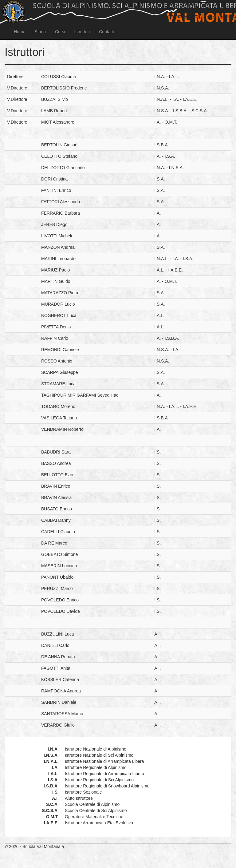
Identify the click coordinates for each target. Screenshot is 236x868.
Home (20, 32)
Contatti (106, 32)
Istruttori (82, 32)
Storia (40, 32)
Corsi (60, 32)
